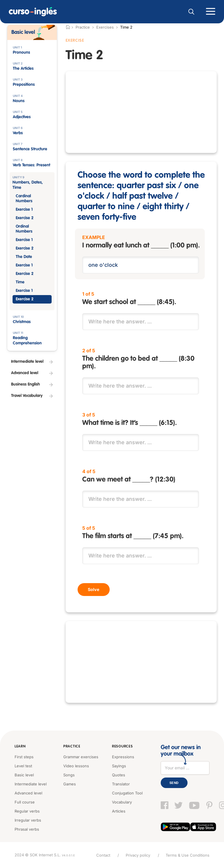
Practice (72, 746)
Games (70, 784)
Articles (119, 811)
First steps (24, 757)
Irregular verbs (28, 820)
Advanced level (28, 793)
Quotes (119, 775)
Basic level (24, 775)
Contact (103, 855)
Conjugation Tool (127, 793)
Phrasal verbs (27, 829)
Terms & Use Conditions (188, 855)
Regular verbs (27, 811)
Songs (69, 775)
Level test (23, 766)
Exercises (105, 27)
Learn (20, 746)
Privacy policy (138, 855)
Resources (122, 746)
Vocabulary (122, 802)
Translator (121, 784)
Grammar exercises (81, 757)
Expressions (123, 757)
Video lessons (76, 766)
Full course (25, 802)
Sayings (119, 766)
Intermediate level (31, 784)
